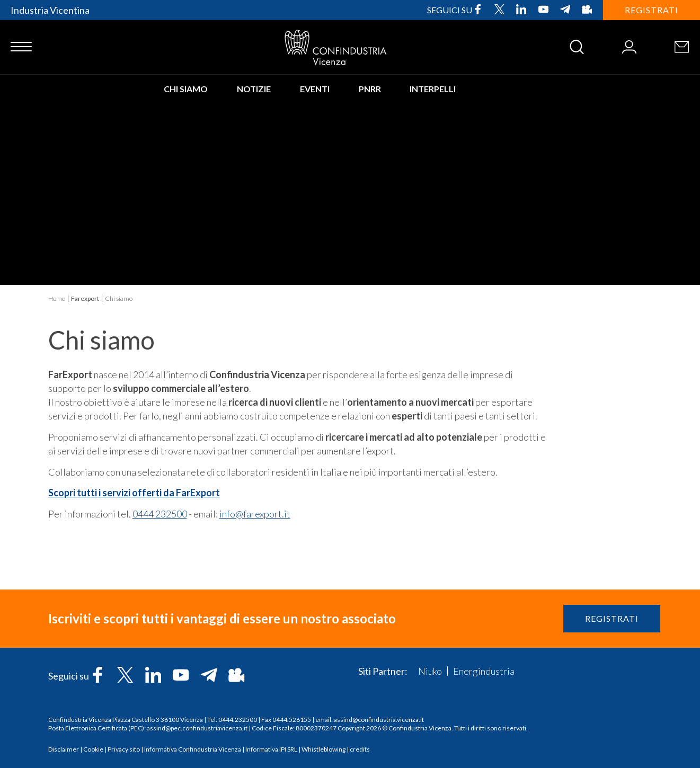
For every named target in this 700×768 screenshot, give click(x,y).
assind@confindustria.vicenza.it (379, 720)
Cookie (93, 749)
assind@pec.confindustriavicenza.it (197, 728)
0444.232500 (238, 720)
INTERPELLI (433, 89)
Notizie (254, 89)
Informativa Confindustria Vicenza (193, 749)
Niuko (430, 671)
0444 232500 (160, 514)
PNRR (370, 89)
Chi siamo (186, 89)
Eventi (315, 89)
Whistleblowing (324, 749)
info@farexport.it (255, 514)
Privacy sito (124, 749)
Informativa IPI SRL (271, 749)
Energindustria (484, 671)
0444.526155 (292, 720)
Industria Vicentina (50, 10)
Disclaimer (64, 749)
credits (360, 749)
